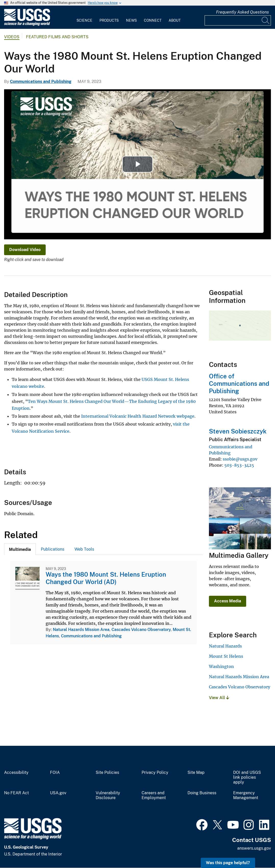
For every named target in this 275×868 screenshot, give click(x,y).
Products (109, 20)
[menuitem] (84, 17)
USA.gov (58, 793)
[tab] (20, 549)
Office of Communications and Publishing (239, 383)
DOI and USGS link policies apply (247, 777)
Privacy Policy (155, 773)
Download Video (25, 250)
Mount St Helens (226, 656)
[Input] (238, 20)
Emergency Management (246, 795)
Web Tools (84, 549)
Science (84, 20)
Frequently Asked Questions (242, 12)
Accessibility (16, 773)
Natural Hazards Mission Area (81, 630)
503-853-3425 (239, 465)
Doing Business (202, 793)
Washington (221, 666)
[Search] (266, 20)
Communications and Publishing (41, 82)
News (131, 20)
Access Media (228, 601)
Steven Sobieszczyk (238, 431)
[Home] (27, 25)
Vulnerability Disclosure (108, 795)
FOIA (55, 773)
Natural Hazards (225, 646)
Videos (12, 37)
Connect (153, 20)
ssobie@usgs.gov (240, 459)
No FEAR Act (16, 793)
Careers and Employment (154, 795)
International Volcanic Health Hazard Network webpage (138, 416)
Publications (53, 549)
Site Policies (107, 773)
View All (219, 698)
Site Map (196, 773)
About (175, 20)
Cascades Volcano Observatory (141, 630)
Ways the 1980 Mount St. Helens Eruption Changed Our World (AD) (106, 578)
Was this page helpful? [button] (228, 863)
